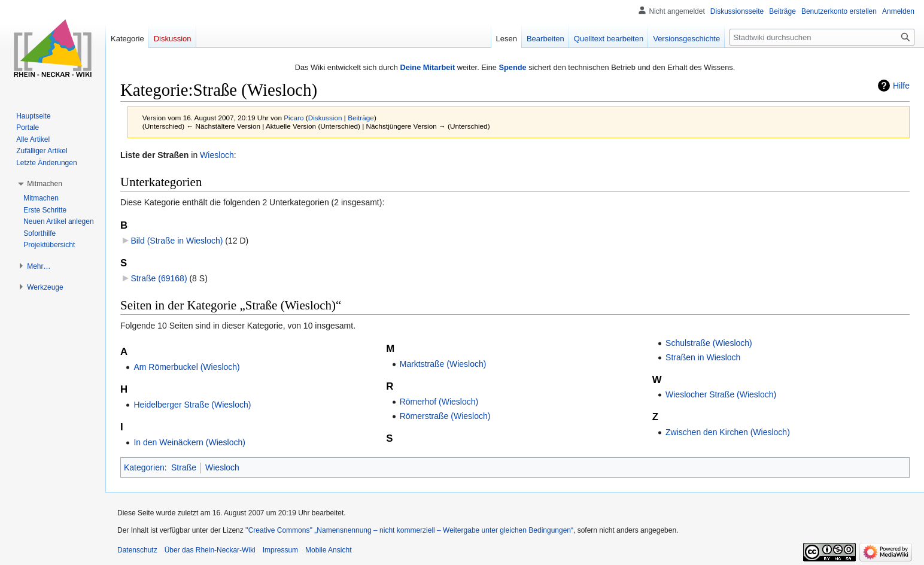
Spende (512, 67)
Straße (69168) (159, 278)
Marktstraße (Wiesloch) (443, 364)
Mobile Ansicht (328, 550)
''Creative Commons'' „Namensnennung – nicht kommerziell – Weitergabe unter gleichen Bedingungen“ (409, 530)
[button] (45, 184)
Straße (184, 467)
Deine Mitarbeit (427, 67)
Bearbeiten (545, 39)
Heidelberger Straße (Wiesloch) (192, 405)
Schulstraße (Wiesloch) (709, 343)
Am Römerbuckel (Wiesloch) (186, 367)
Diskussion (325, 118)
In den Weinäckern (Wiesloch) (189, 442)
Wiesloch (217, 155)
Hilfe (901, 86)
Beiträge (361, 118)
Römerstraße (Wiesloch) (445, 416)
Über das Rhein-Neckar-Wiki (210, 550)
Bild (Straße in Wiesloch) (177, 241)
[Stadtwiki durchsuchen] (822, 37)
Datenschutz (137, 550)
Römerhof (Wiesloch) (439, 402)
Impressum (280, 550)
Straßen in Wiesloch (703, 357)
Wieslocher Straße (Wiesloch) (721, 394)
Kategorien (144, 467)
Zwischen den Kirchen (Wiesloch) (728, 432)
